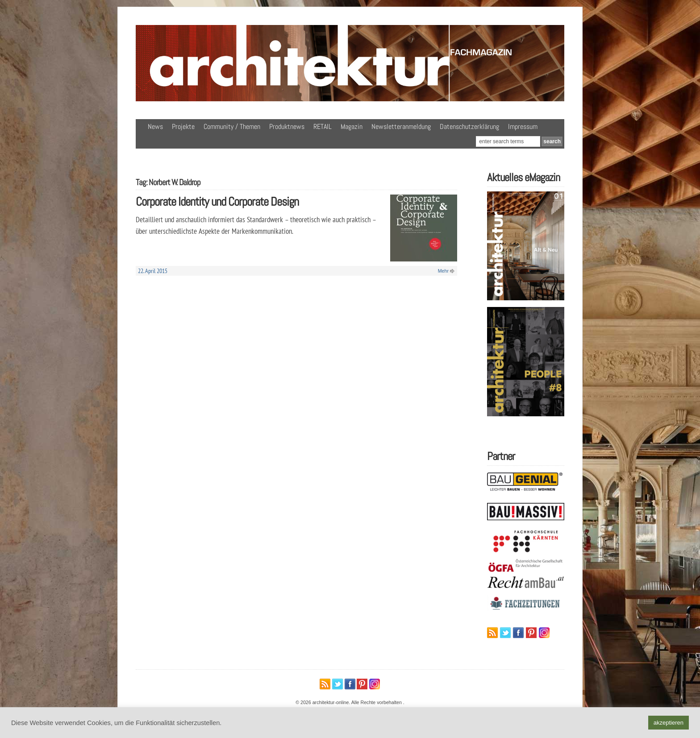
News (155, 126)
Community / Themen (232, 126)
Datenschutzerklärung (469, 126)
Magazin (352, 126)
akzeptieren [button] (669, 723)
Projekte (183, 126)
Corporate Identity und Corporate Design (217, 201)
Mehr (443, 271)
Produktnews (287, 126)
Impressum (523, 126)
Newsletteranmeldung (401, 126)
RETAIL (323, 126)
